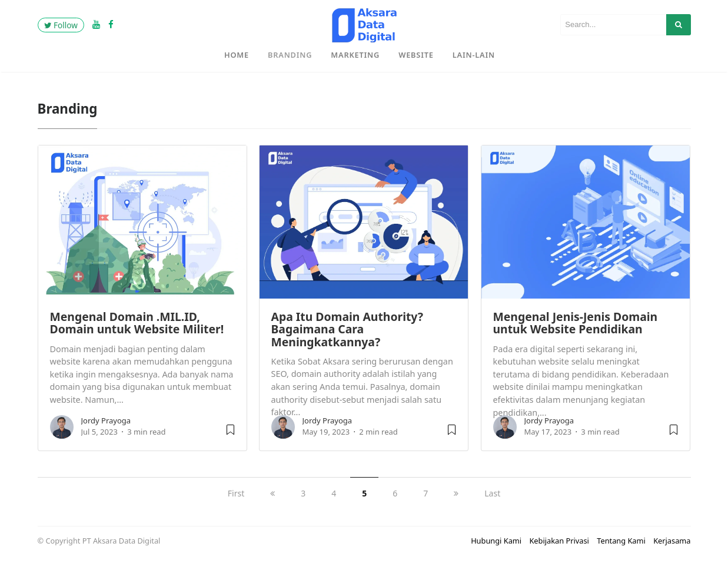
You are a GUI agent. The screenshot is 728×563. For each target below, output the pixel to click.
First (236, 493)
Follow (61, 25)
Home (237, 55)
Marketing (355, 55)
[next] (456, 493)
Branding (290, 55)
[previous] (272, 493)
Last (492, 493)
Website (416, 55)
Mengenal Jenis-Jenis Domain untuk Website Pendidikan (576, 323)
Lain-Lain (474, 55)
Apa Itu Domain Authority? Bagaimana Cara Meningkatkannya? (348, 329)
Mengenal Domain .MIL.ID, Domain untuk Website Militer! (137, 323)
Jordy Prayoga (106, 420)
